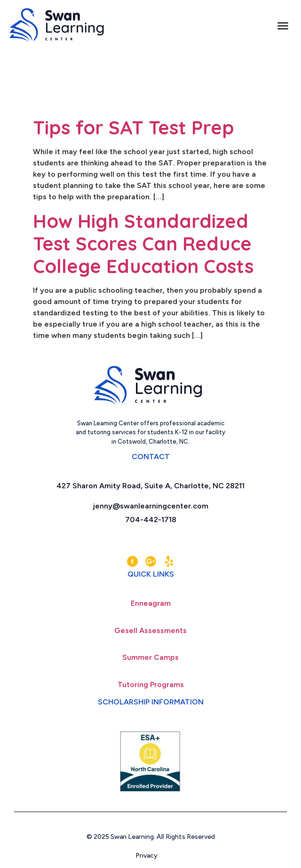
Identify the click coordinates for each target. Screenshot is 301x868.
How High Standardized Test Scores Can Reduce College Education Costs (143, 243)
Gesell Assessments (150, 630)
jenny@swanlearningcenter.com (151, 506)
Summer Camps (150, 657)
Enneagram (151, 603)
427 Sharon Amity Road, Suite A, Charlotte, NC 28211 (150, 486)
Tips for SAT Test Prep (134, 127)
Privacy (151, 856)
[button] (283, 25)
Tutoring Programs (151, 684)
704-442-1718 (151, 520)
